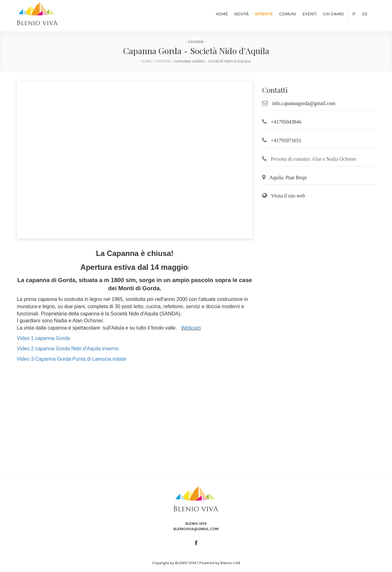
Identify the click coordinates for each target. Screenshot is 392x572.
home (146, 61)
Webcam (191, 328)
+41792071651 (286, 140)
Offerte (264, 14)
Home (222, 14)
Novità (241, 14)
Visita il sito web (288, 196)
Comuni (288, 14)
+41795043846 (286, 122)
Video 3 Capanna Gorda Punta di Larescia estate (72, 359)
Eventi (309, 14)
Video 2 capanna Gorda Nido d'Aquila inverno (68, 349)
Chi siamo (333, 14)
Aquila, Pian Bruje (288, 178)
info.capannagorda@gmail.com (304, 103)
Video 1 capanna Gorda (44, 338)
